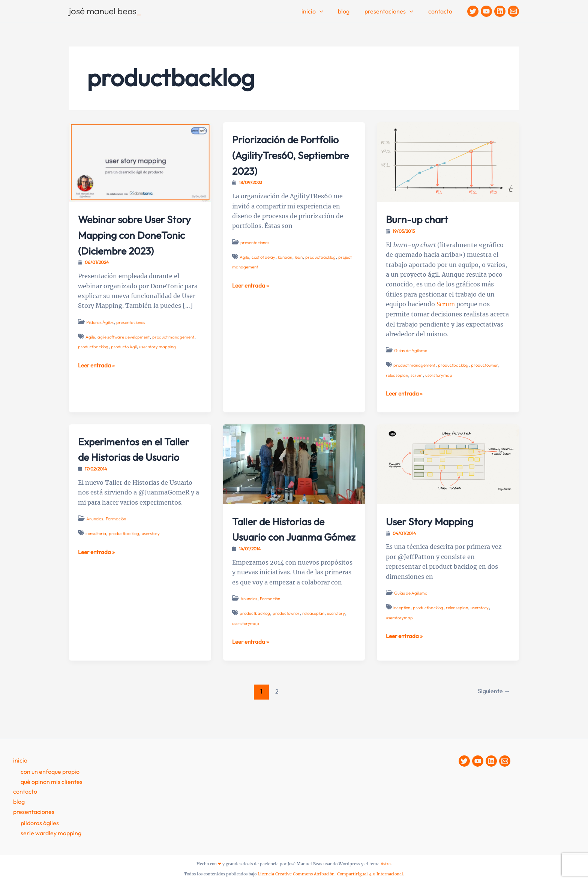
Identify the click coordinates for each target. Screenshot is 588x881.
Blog (351, 11)
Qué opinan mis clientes (52, 782)
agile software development (126, 352)
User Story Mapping (439, 520)
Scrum (446, 304)
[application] (330, 12)
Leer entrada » (97, 381)
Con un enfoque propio (50, 772)
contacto (442, 11)
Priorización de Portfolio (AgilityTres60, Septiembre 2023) (280, 162)
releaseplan (397, 375)
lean (303, 272)
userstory (154, 549)
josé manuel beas (105, 11)
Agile (91, 352)
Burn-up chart (424, 219)
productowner (488, 365)
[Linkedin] (500, 11)
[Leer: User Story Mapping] (448, 463)
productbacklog (94, 362)
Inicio (323, 12)
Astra (386, 864)
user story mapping (162, 362)
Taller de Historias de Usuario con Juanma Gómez (288, 536)
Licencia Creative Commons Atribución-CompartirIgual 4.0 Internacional (330, 874)
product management (178, 352)
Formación (118, 534)
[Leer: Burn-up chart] (448, 162)
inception (403, 607)
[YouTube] (486, 11)
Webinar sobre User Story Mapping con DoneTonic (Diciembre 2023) (137, 242)
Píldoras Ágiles (101, 338)
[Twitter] (473, 11)
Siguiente (492, 706)
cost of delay (265, 272)
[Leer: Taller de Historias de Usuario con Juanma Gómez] (294, 463)
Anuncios (95, 534)
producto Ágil (126, 362)
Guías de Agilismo (412, 350)
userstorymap (440, 375)
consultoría (97, 549)
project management (253, 282)
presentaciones (134, 338)
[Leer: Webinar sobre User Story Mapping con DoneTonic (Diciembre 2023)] (140, 162)
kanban (289, 272)
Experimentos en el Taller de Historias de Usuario (134, 456)
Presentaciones (393, 12)
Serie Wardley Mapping (51, 833)
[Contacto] (513, 11)
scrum (418, 375)
